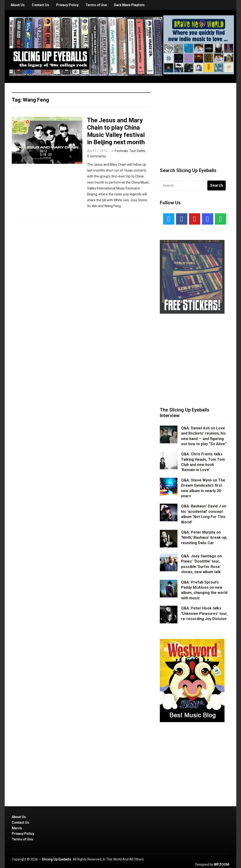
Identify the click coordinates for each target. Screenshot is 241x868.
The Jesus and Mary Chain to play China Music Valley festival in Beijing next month (116, 131)
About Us (18, 5)
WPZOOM (222, 864)
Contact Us (40, 5)
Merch (17, 828)
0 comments (96, 156)
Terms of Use (96, 5)
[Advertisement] (195, 119)
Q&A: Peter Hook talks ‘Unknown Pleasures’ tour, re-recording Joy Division (204, 613)
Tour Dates (137, 151)
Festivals (121, 151)
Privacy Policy (67, 5)
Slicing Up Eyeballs (57, 859)
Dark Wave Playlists (129, 5)
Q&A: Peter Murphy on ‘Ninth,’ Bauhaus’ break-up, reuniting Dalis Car (204, 538)
